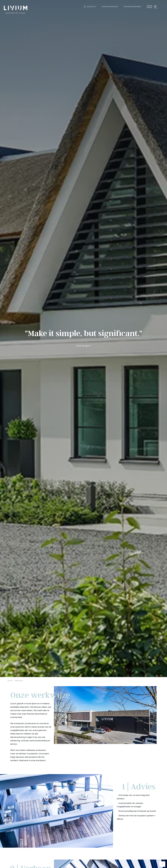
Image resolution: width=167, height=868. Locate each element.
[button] (155, 7)
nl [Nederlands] (149, 7)
